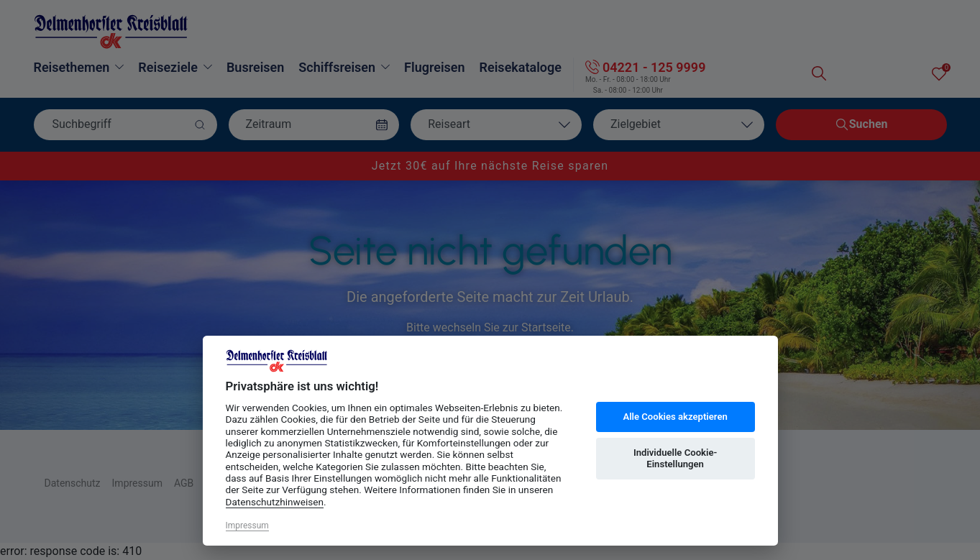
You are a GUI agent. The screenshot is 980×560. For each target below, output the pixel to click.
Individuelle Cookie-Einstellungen (675, 458)
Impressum (247, 525)
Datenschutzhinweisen (275, 502)
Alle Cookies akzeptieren (675, 417)
